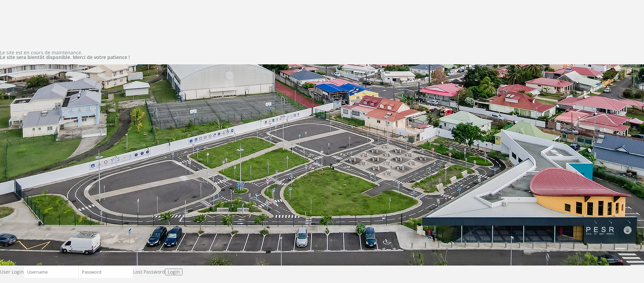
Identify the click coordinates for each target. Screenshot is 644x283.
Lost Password (149, 272)
